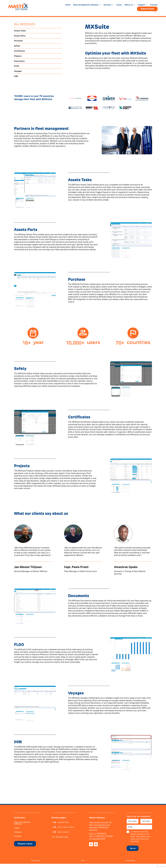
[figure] (35, 189)
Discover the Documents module (87, 628)
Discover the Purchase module (86, 314)
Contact (154, 5)
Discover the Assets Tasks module (87, 212)
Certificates (19, 55)
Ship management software (86, 5)
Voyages (18, 75)
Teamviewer (63, 836)
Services (107, 5)
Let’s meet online (66, 831)
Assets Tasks (20, 35)
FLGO (17, 70)
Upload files (63, 827)
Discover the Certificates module (87, 449)
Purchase (18, 45)
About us (129, 5)
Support (141, 5)
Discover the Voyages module (85, 725)
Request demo (147, 9)
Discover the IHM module (29, 774)
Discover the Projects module (31, 500)
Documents (19, 65)
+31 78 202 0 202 (60, 841)
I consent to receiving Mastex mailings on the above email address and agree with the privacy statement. (140, 841)
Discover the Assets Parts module (33, 261)
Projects (18, 60)
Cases (119, 5)
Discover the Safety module (30, 398)
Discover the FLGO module (30, 674)
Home (68, 5)
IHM (16, 80)
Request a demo (25, 848)
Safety (17, 50)
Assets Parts (20, 40)
